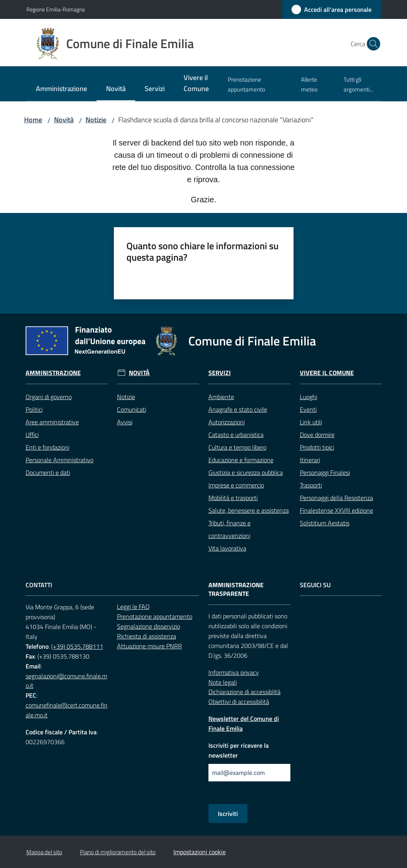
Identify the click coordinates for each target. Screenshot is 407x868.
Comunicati (132, 409)
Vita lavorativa (227, 548)
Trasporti (311, 485)
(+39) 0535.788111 (77, 646)
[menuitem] (61, 89)
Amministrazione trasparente (236, 590)
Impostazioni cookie (200, 852)
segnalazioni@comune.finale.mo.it (66, 681)
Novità (64, 120)
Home (33, 120)
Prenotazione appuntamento (155, 616)
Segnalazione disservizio (149, 626)
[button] (372, 44)
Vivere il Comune (327, 373)
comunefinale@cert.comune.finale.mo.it (67, 710)
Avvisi (125, 422)
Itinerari (310, 460)
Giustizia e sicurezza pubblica (246, 472)
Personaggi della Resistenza (336, 498)
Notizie (96, 120)
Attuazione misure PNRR (150, 646)
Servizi (220, 373)
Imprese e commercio (236, 485)
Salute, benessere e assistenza (249, 510)
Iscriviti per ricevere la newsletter (239, 750)
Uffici (32, 435)
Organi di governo (49, 397)
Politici (34, 409)
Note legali (223, 682)
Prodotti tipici (317, 447)
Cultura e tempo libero (237, 447)
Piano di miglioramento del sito (118, 852)
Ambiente (221, 397)
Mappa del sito (44, 852)
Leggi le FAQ (133, 607)
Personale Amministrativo (59, 460)
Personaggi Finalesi (325, 472)
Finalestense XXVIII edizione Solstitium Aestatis (336, 517)
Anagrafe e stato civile (238, 409)
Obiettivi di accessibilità (239, 702)
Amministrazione (53, 373)
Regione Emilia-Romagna (56, 9)
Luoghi (309, 397)
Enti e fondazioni (47, 447)
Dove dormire (317, 435)
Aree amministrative (52, 422)
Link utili (311, 422)
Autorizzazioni (227, 422)
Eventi (308, 409)
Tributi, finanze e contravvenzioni (230, 529)
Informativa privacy (234, 672)
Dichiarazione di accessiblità (244, 692)
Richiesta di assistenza (147, 636)
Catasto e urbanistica (236, 435)
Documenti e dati (48, 472)
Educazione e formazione (241, 460)
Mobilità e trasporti (233, 498)
